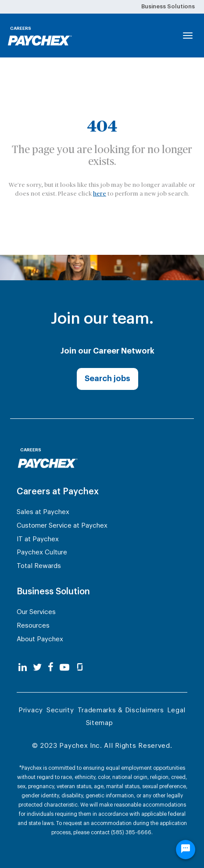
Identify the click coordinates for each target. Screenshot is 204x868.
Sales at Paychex (43, 512)
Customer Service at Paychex (62, 526)
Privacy (31, 710)
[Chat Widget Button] (186, 854)
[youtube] (64, 668)
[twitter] (37, 668)
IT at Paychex (38, 539)
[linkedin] (23, 668)
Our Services (36, 612)
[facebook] (51, 668)
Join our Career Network (107, 351)
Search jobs (107, 379)
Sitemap (100, 723)
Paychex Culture (42, 552)
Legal (176, 710)
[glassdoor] (80, 668)
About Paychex (40, 639)
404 (102, 126)
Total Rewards (39, 566)
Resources (33, 626)
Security (60, 710)
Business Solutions (168, 6)
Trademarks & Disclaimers (121, 710)
